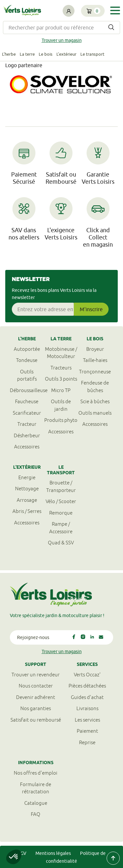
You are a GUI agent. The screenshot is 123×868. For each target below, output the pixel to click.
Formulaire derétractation (36, 788)
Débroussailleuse (27, 390)
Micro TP (61, 390)
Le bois (46, 54)
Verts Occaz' (87, 675)
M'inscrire (91, 309)
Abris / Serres (27, 511)
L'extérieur (66, 54)
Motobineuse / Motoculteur (61, 353)
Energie (27, 477)
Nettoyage (27, 489)
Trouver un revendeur (36, 675)
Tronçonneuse (95, 372)
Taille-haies (95, 360)
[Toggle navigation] (115, 10)
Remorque (61, 513)
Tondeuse (27, 360)
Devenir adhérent (36, 697)
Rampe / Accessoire (61, 528)
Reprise (87, 742)
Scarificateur (27, 413)
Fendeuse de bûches (95, 387)
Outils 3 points (61, 379)
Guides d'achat (87, 697)
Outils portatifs (27, 375)
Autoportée (27, 349)
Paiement (87, 731)
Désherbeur (27, 435)
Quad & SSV (61, 543)
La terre (27, 54)
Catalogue (36, 803)
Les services (87, 720)
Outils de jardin (61, 405)
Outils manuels (95, 413)
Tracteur (27, 424)
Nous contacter (36, 686)
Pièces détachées (87, 686)
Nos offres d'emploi (36, 773)
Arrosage (27, 500)
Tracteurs (61, 368)
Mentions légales (53, 853)
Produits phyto (61, 420)
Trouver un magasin (62, 40)
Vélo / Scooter (61, 501)
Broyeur (95, 349)
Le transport (92, 54)
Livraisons (87, 708)
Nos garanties (36, 708)
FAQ (36, 814)
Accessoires (27, 447)
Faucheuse (27, 401)
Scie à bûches (95, 401)
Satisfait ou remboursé (36, 720)
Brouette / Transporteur (61, 486)
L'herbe (9, 54)
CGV (22, 853)
